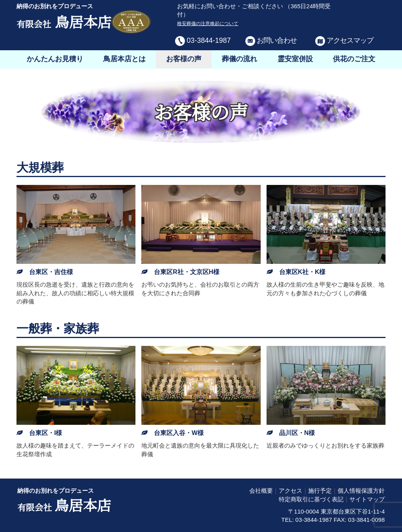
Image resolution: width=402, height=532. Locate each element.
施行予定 (320, 491)
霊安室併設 (295, 59)
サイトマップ (367, 499)
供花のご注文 (354, 59)
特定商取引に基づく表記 (311, 499)
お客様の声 (184, 59)
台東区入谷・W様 (179, 433)
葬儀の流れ (239, 59)
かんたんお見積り (55, 59)
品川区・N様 (297, 433)
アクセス (291, 491)
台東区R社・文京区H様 (187, 272)
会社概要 (261, 491)
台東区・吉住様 (51, 272)
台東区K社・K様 (302, 272)
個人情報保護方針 (361, 491)
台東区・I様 (46, 433)
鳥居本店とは (124, 59)
